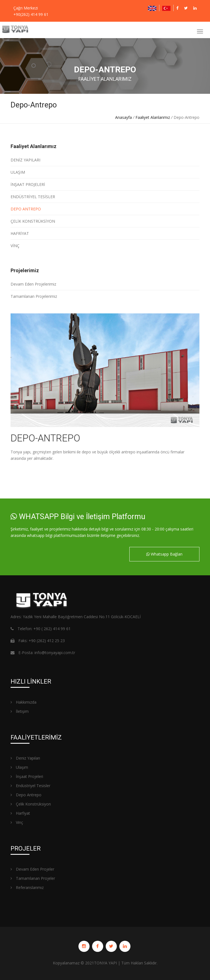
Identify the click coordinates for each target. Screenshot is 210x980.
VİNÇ (15, 246)
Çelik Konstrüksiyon (31, 804)
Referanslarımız (27, 887)
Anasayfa (123, 117)
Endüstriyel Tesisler (30, 786)
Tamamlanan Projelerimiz (34, 296)
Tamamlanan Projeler (33, 878)
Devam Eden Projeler (32, 869)
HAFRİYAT (20, 233)
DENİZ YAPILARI (25, 160)
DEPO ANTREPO (26, 209)
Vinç (17, 822)
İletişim (20, 711)
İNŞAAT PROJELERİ (28, 184)
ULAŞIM (18, 172)
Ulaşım (19, 767)
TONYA (101, 963)
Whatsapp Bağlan (164, 554)
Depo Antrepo (26, 795)
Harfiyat (20, 813)
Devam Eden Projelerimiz (33, 284)
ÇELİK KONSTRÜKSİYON (33, 221)
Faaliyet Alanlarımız (153, 117)
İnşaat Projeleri (27, 776)
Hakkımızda (24, 702)
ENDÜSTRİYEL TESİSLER (33, 197)
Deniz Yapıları (25, 758)
